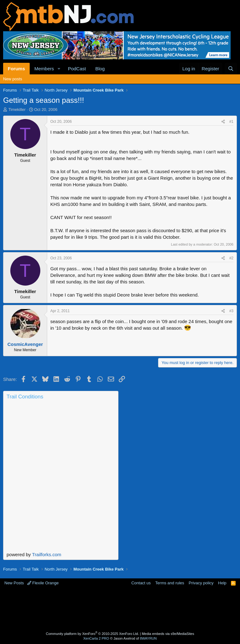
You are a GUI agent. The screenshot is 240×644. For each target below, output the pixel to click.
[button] (59, 69)
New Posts (14, 583)
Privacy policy (201, 583)
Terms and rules (170, 583)
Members (44, 69)
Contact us (141, 583)
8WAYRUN (148, 638)
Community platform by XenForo (92, 634)
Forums (16, 69)
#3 (231, 311)
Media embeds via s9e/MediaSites (168, 634)
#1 (231, 122)
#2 (231, 258)
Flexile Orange (43, 583)
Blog (100, 69)
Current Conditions (61, 428)
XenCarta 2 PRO (96, 638)
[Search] (231, 69)
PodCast (77, 69)
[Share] (223, 122)
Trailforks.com (47, 554)
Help (222, 583)
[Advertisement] (120, 609)
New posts (13, 79)
